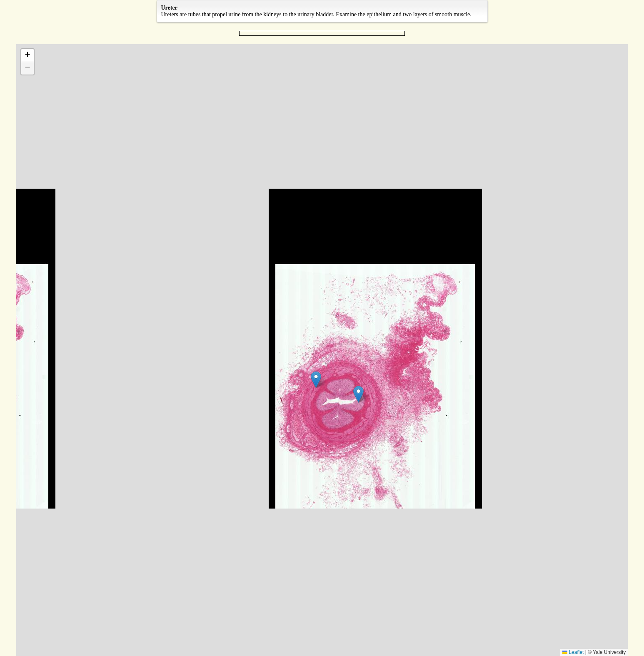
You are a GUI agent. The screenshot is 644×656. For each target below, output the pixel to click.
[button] (358, 394)
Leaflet (573, 652)
